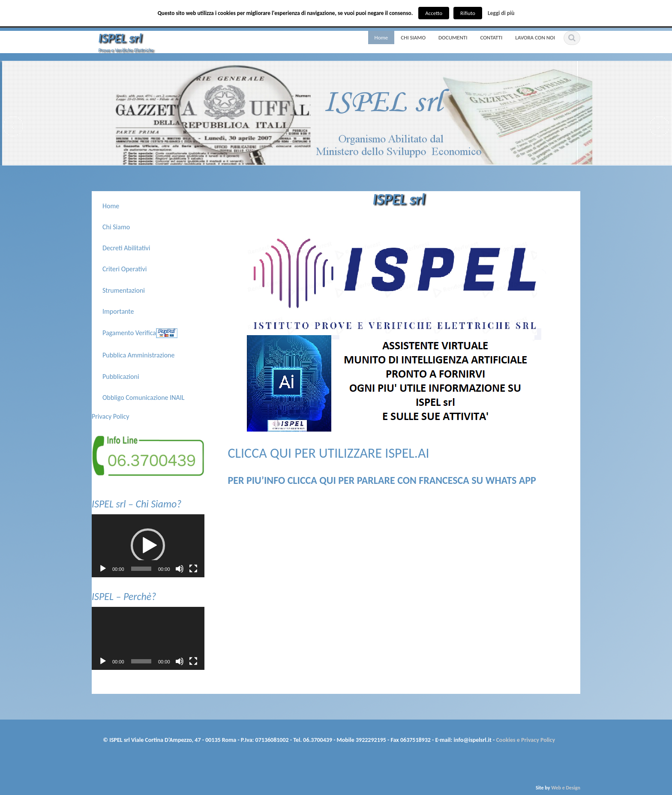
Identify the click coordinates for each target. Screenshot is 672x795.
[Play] (103, 569)
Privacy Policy (111, 416)
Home (381, 37)
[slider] (141, 569)
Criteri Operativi (124, 269)
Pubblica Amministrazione (138, 355)
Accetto (434, 13)
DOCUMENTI (453, 37)
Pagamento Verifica (129, 332)
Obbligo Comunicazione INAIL (144, 397)
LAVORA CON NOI (535, 37)
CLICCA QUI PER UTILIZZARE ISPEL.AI (329, 453)
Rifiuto (468, 13)
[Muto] (180, 569)
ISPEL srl (120, 38)
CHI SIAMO (413, 37)
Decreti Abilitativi (126, 248)
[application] (148, 546)
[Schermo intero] (193, 569)
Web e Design (566, 788)
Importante (118, 311)
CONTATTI (491, 37)
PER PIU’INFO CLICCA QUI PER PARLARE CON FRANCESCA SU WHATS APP (382, 480)
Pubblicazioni (121, 376)
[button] (148, 546)
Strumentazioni (124, 290)
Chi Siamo (116, 227)
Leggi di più (501, 13)
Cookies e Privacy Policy (525, 740)
